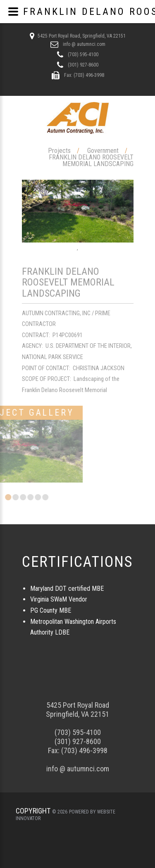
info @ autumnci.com (83, 44)
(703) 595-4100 (82, 55)
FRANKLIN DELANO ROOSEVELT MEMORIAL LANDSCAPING (91, 161)
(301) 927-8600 (82, 65)
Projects (59, 151)
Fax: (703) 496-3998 (83, 75)
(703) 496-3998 (84, 750)
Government (103, 151)
